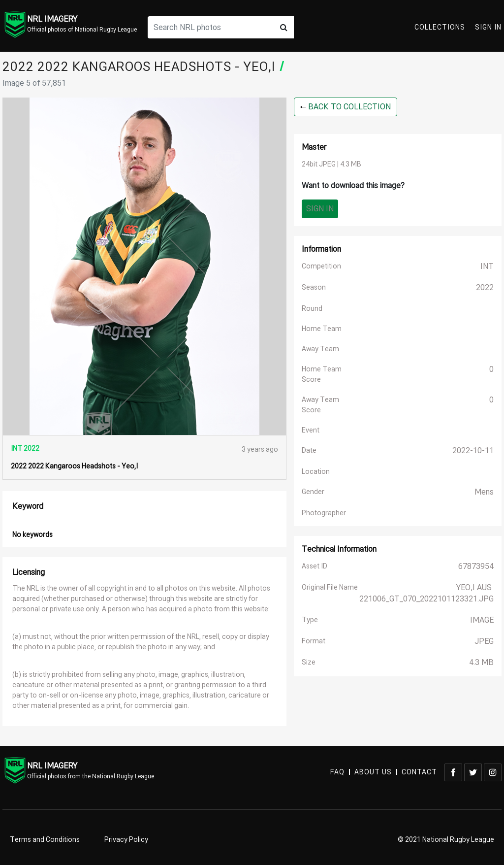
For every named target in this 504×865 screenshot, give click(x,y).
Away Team (320, 349)
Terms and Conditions (45, 840)
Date (309, 450)
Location (316, 472)
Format (314, 641)
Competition (321, 266)
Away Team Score (320, 405)
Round (312, 309)
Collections (440, 27)
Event (311, 430)
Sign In (488, 27)
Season (314, 287)
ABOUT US (373, 772)
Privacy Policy (126, 840)
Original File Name (330, 587)
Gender (313, 492)
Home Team (322, 329)
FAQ (337, 772)
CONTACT (419, 772)
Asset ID (315, 566)
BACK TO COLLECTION (346, 107)
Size (309, 662)
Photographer (324, 513)
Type (310, 620)
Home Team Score (322, 374)
